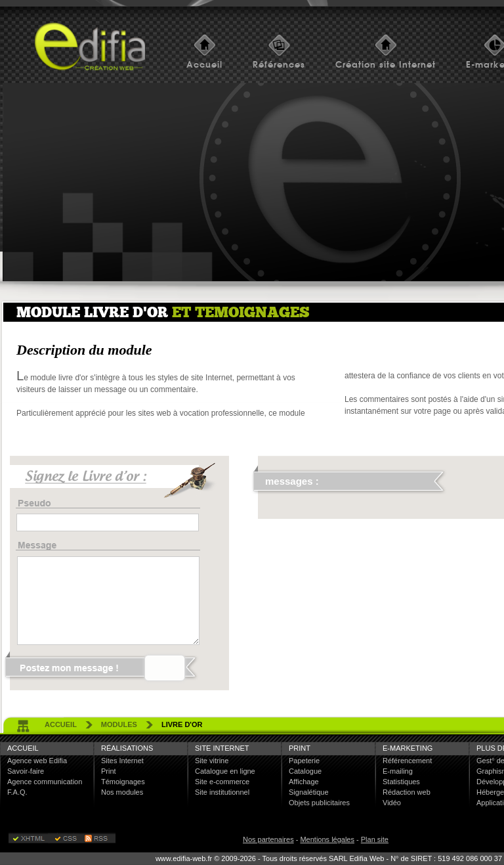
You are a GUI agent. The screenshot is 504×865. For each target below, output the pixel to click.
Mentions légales (327, 839)
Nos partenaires (268, 839)
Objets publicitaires (319, 803)
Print (109, 771)
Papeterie (304, 761)
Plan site (375, 839)
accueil (61, 724)
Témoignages (123, 782)
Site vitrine (212, 761)
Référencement (407, 761)
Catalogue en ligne (225, 771)
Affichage (304, 782)
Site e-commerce (222, 782)
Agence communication (45, 782)
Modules (119, 724)
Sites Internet (122, 761)
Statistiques (401, 782)
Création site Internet (386, 65)
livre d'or (182, 724)
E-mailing (398, 771)
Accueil (204, 65)
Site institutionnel (222, 792)
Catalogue (305, 771)
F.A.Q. (17, 792)
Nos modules (122, 792)
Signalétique (309, 792)
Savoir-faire (26, 771)
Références (279, 65)
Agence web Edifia (37, 761)
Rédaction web (407, 792)
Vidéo (392, 803)
